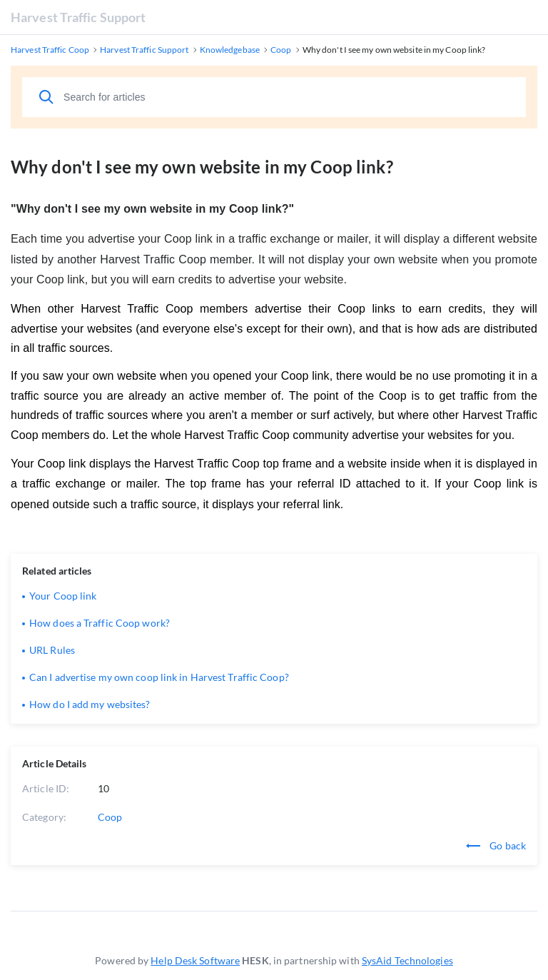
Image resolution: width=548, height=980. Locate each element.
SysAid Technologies (407, 960)
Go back (496, 845)
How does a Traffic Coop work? (100, 623)
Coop (110, 817)
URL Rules (52, 650)
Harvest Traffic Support (78, 17)
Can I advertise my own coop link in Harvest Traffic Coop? (159, 677)
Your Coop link (63, 596)
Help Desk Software (195, 960)
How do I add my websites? (90, 704)
